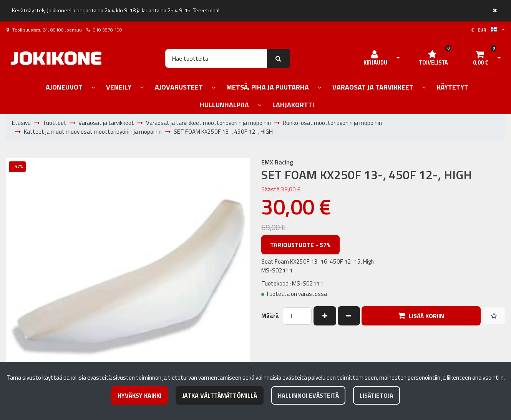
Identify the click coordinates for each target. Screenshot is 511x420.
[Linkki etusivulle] (56, 58)
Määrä (270, 316)
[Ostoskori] (481, 58)
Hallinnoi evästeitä (308, 395)
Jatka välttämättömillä (220, 395)
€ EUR (484, 30)
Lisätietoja (377, 395)
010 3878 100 (108, 30)
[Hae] (216, 58)
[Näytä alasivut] (93, 88)
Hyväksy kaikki (139, 395)
